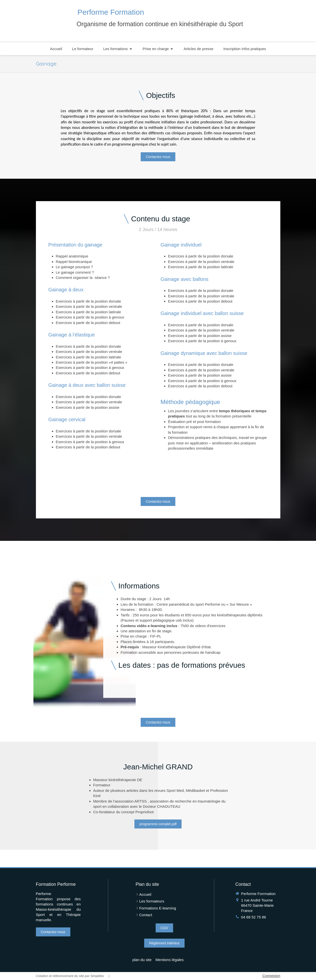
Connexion (271, 976)
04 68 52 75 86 (254, 917)
